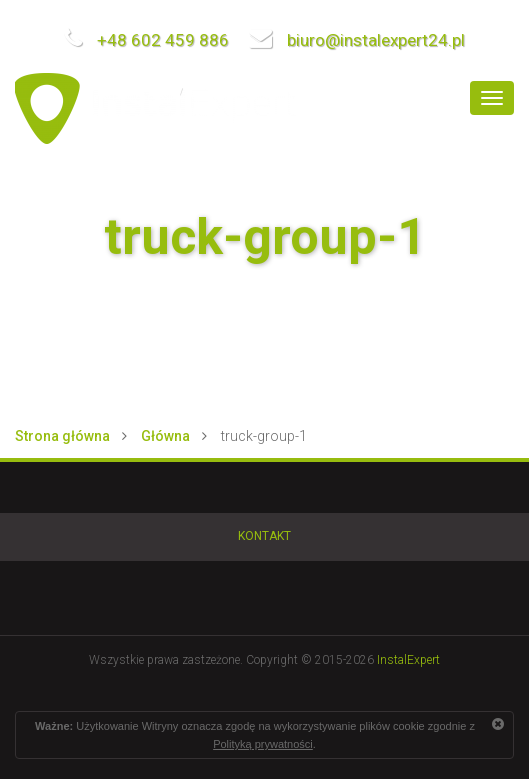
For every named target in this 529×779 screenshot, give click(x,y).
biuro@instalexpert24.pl (357, 40)
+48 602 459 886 (146, 40)
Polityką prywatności (263, 744)
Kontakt (264, 536)
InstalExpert (408, 660)
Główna (165, 436)
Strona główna (62, 436)
